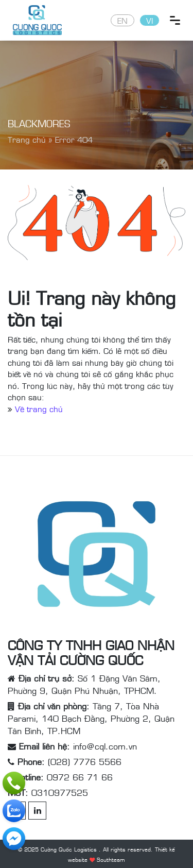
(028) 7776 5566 (85, 761)
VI (150, 20)
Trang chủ (27, 139)
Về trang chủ (39, 409)
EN (122, 20)
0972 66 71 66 (80, 777)
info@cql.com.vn (105, 746)
